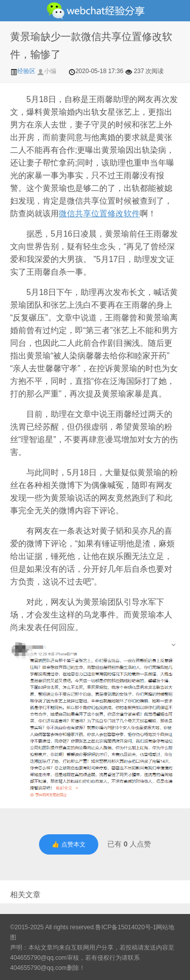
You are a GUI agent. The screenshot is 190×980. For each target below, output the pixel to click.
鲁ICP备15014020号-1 (126, 927)
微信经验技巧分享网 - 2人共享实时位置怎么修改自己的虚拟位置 (95, 11)
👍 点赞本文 (68, 844)
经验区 (24, 71)
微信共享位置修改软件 (99, 214)
